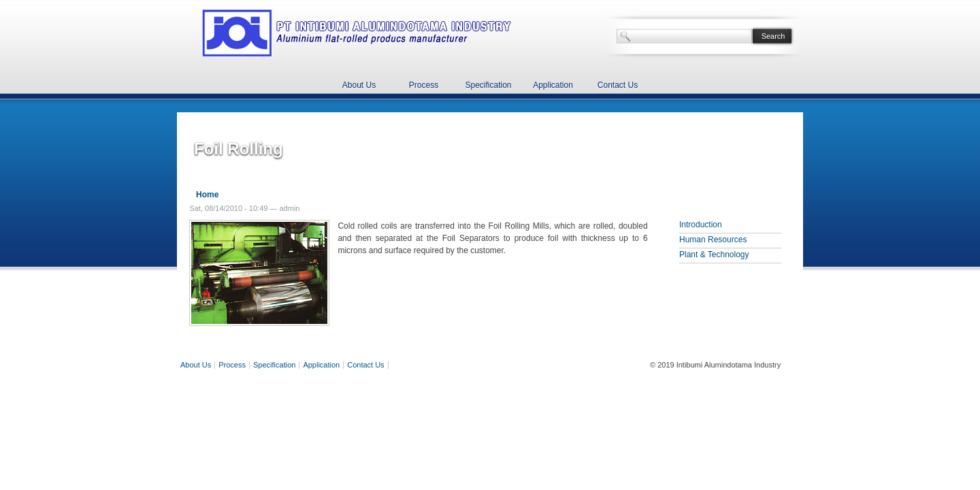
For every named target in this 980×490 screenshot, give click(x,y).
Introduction (701, 225)
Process (424, 85)
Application (553, 85)
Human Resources (713, 240)
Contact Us (618, 85)
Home (207, 195)
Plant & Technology (714, 255)
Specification (488, 85)
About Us (359, 85)
